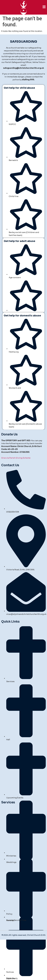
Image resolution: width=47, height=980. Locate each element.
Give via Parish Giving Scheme (16, 458)
